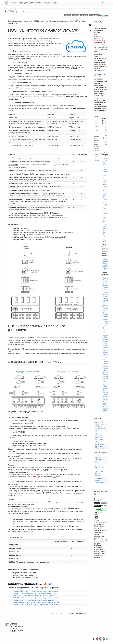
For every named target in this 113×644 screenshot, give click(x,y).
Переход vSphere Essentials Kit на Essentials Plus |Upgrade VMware (106, 357)
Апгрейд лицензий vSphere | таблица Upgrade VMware (105, 297)
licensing (84, 15)
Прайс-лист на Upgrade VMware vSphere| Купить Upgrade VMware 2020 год (105, 389)
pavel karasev (94, 15)
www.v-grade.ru (98, 529)
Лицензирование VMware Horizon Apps (105, 199)
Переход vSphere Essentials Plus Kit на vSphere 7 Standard (106, 311)
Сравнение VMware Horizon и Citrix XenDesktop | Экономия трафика (100, 471)
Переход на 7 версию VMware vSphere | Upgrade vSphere (105, 405)
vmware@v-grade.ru (99, 71)
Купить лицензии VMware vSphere (97, 127)
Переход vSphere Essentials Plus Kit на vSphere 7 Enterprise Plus (106, 326)
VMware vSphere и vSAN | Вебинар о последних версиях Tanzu (35, 591)
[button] (104, 3)
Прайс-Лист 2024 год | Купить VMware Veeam (100, 446)
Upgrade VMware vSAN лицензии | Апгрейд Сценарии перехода (36, 602)
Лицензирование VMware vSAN (105, 185)
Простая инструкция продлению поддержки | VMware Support (106, 264)
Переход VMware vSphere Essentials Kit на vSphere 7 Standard (106, 342)
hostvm (68, 15)
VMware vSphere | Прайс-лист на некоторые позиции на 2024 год (100, 427)
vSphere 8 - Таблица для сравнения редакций (99, 460)
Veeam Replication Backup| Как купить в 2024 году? (99, 437)
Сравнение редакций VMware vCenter (100, 480)
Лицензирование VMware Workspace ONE (105, 215)
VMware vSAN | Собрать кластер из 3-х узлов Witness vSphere (35, 605)
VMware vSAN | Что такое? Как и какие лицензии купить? (33, 600)
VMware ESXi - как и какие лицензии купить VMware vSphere (105, 168)
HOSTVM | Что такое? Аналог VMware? (22, 12)
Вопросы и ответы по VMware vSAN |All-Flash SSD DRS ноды (35, 596)
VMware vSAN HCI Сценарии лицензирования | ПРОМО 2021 (35, 593)
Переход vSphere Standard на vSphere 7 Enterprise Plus (106, 284)
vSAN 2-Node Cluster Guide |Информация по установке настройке (36, 598)
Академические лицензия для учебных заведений (104, 233)
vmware (76, 15)
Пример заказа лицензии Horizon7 (97, 157)
